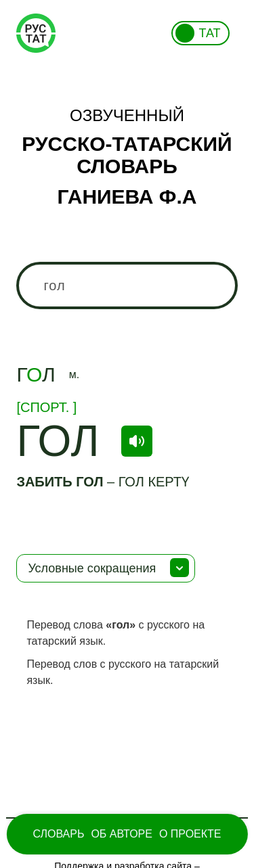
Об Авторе (122, 834)
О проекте (190, 834)
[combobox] (127, 285)
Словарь (58, 834)
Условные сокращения (92, 568)
